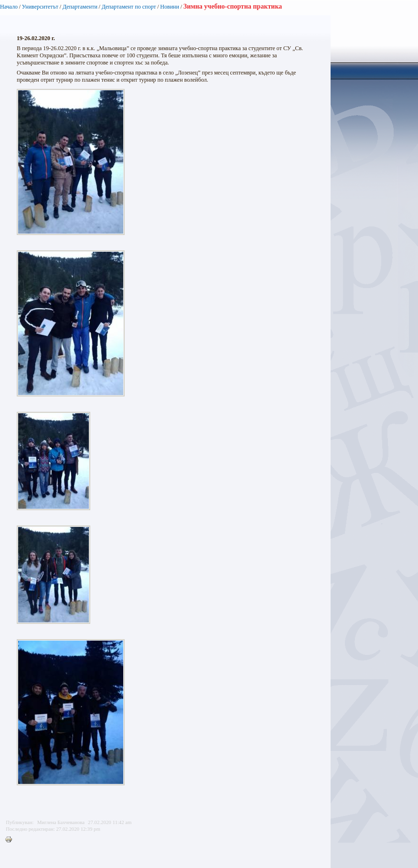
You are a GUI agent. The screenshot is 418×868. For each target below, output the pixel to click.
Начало (9, 7)
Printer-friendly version (11, 840)
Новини (170, 7)
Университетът (40, 7)
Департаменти (80, 7)
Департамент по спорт (129, 7)
